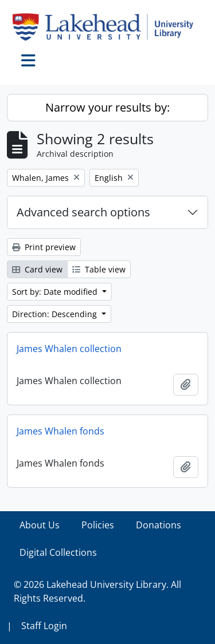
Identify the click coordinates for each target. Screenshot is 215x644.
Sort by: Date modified (56, 292)
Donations (159, 525)
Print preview (44, 247)
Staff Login (44, 626)
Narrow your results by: (107, 107)
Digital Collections (58, 552)
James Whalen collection (69, 349)
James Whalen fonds (60, 431)
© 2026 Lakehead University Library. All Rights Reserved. (97, 591)
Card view (37, 269)
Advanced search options (83, 212)
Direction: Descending (56, 314)
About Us (40, 525)
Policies (98, 525)
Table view (99, 269)
